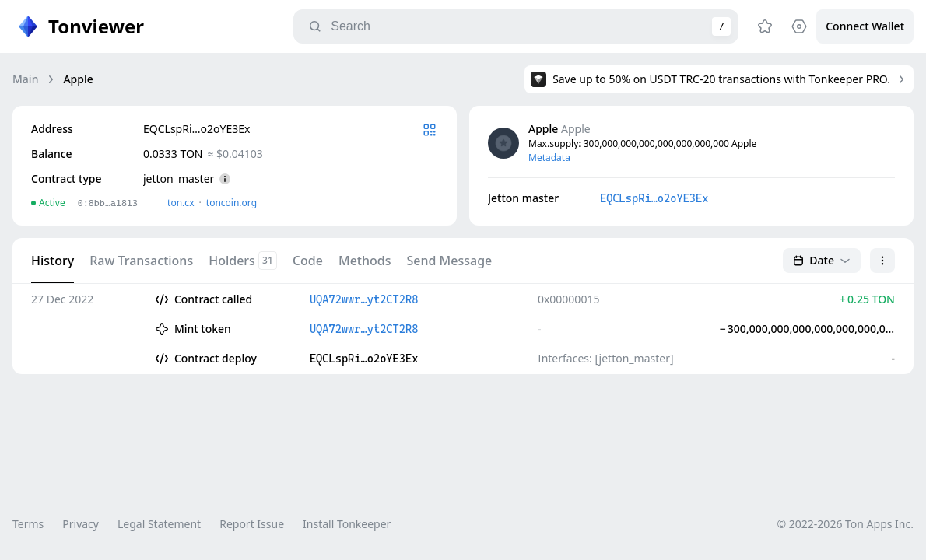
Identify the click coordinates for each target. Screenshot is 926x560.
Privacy (81, 524)
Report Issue (252, 524)
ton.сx (181, 203)
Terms (28, 524)
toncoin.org (231, 203)
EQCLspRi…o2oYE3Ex (654, 198)
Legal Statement (159, 524)
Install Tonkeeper (347, 524)
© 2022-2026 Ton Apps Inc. (845, 524)
